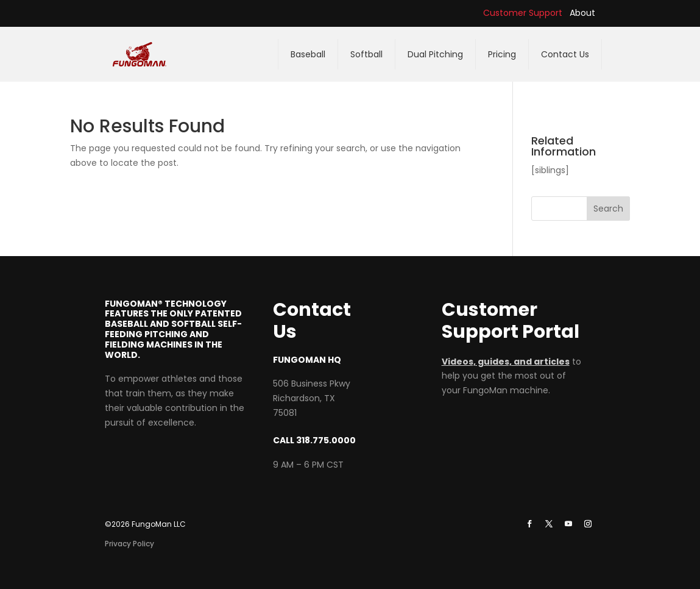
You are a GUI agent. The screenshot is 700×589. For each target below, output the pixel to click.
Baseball (308, 54)
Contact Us (565, 54)
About (582, 13)
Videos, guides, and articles (506, 362)
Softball (366, 54)
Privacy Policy (129, 544)
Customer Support (523, 13)
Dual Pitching (435, 54)
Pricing (502, 54)
